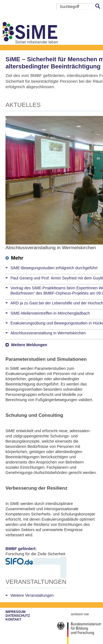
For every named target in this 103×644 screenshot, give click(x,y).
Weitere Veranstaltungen (32, 595)
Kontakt (13, 620)
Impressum (16, 612)
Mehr (14, 258)
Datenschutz (18, 616)
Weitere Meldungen (29, 345)
